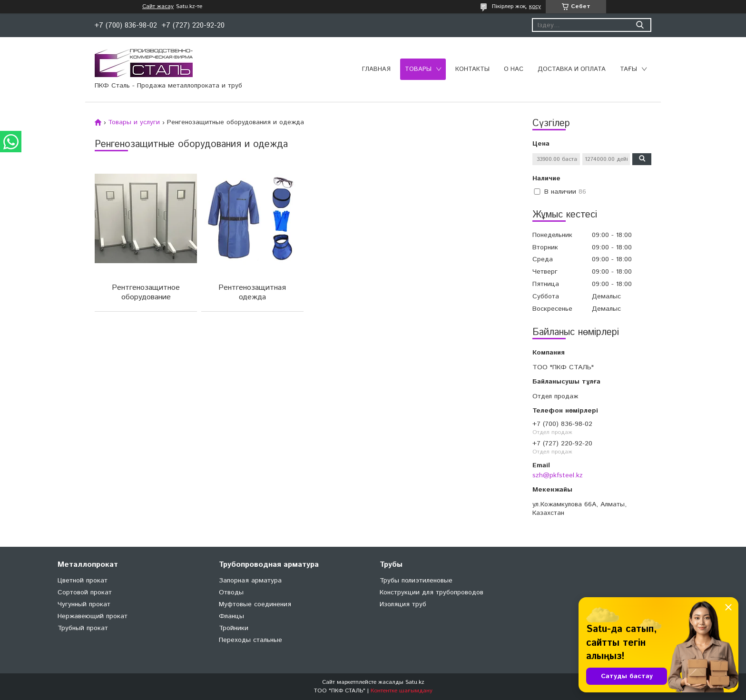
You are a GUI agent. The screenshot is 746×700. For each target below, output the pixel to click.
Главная (376, 69)
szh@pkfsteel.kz (558, 475)
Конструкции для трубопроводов (432, 592)
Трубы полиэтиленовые (416, 581)
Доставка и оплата (572, 69)
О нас (514, 69)
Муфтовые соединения (255, 604)
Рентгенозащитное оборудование (145, 292)
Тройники (234, 628)
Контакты (472, 69)
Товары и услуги (134, 122)
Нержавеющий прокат (93, 616)
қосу (535, 6)
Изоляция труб (403, 604)
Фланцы (231, 616)
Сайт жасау (158, 7)
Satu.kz (415, 682)
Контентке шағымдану (402, 691)
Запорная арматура (250, 581)
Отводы (231, 592)
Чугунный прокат (84, 604)
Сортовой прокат (85, 592)
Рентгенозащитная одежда (251, 292)
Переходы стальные (250, 640)
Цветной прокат (83, 581)
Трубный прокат (83, 628)
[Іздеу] (640, 25)
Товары (418, 69)
